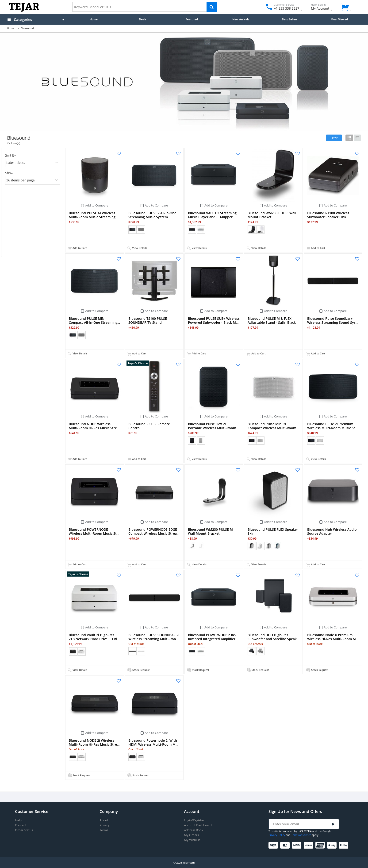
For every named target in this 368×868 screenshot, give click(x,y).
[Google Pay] (344, 845)
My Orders (191, 835)
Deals (143, 19)
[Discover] (309, 845)
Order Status (24, 830)
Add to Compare (97, 205)
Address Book (194, 830)
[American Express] (297, 845)
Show (9, 173)
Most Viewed (339, 19)
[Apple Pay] (333, 845)
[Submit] (333, 824)
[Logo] (24, 11)
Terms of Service (301, 835)
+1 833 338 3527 (286, 8)
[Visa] (274, 845)
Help (18, 820)
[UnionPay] (321, 845)
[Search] (212, 7)
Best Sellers (290, 19)
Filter (334, 138)
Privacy (105, 825)
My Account (324, 7)
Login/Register (194, 820)
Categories (23, 19)
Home (94, 19)
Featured (192, 19)
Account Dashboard (198, 825)
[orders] (33, 162)
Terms (104, 830)
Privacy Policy (277, 835)
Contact (21, 825)
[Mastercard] (286, 845)
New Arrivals (241, 19)
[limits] (33, 180)
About (104, 820)
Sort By (10, 155)
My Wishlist (192, 840)
